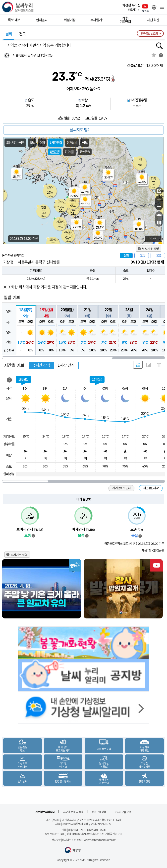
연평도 (50, 187)
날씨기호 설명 (150, 249)
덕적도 (61, 202)
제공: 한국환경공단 (153, 550)
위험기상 (70, 20)
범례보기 (33, 536)
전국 (23, 34)
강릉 (153, 179)
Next (161, 589)
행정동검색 (159, 46)
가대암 (60, 222)
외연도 (53, 240)
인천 (43, 207)
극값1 (142, 255)
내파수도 (68, 232)
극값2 (158, 255)
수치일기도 (97, 20)
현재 (147, 66)
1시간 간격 (66, 365)
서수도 (73, 200)
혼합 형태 (138, 365)
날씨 (9, 34)
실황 (126, 255)
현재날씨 (42, 20)
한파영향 (9, 474)
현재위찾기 (7, 55)
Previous (6, 589)
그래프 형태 (149, 365)
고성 (140, 159)
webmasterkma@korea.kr (100, 840)
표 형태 (159, 365)
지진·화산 (153, 20)
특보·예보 (14, 20)
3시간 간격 (42, 365)
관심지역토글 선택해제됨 (154, 55)
